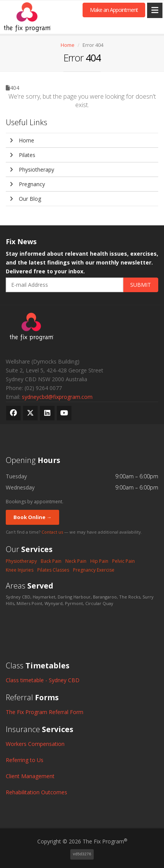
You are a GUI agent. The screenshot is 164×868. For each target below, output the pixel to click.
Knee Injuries (20, 570)
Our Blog (25, 199)
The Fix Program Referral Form (45, 712)
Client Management (30, 776)
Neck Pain (76, 561)
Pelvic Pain (123, 561)
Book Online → (32, 517)
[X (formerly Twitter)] (30, 413)
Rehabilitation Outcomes (36, 792)
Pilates (22, 155)
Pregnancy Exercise (94, 570)
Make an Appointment (114, 10)
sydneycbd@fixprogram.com (57, 397)
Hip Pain (99, 561)
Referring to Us (25, 760)
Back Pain (51, 561)
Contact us (52, 532)
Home (68, 45)
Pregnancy (27, 184)
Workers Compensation (35, 744)
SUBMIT (141, 285)
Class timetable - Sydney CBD (43, 680)
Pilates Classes (53, 570)
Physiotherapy (32, 169)
